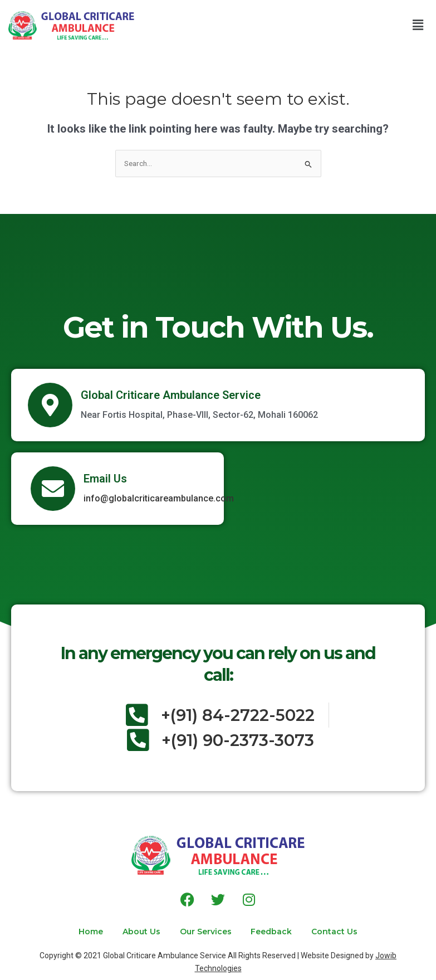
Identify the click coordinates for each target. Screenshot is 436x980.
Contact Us (336, 932)
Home (90, 932)
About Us (141, 932)
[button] (418, 25)
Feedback (272, 932)
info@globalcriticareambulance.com (159, 498)
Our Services (206, 932)
